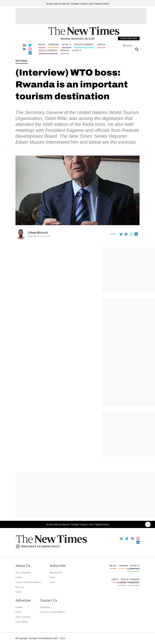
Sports (67, 44)
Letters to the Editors (53, 612)
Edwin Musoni (38, 232)
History (20, 587)
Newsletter (56, 572)
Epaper (65, 50)
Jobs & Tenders (48, 50)
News (42, 44)
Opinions (54, 44)
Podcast (134, 582)
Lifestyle (134, 569)
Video (115, 579)
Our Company (23, 572)
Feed (18, 592)
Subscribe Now (129, 38)
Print (53, 577)
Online (19, 607)
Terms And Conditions (28, 582)
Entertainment (84, 44)
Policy (19, 577)
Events (77, 50)
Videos (101, 44)
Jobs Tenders (23, 617)
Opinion (123, 566)
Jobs (53, 582)
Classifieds (21, 622)
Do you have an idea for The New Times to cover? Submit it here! (78, 4)
